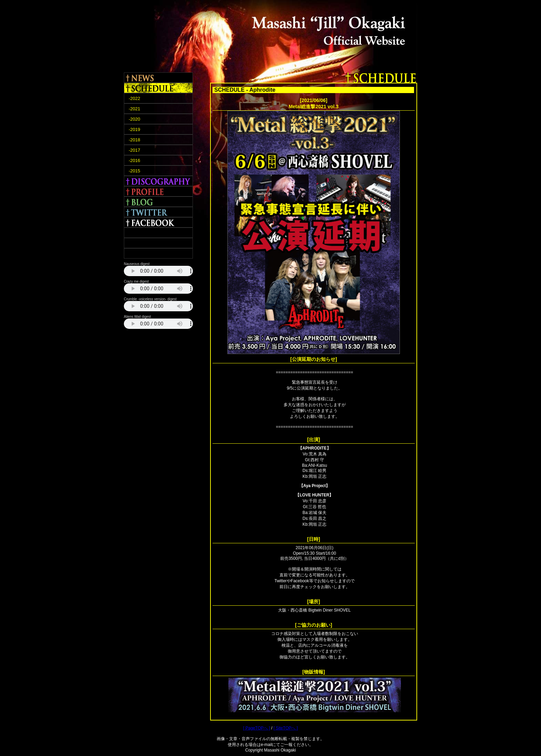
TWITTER (158, 212)
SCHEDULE (158, 88)
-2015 (134, 171)
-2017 (134, 150)
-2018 (134, 140)
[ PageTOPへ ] (257, 728)
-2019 (134, 129)
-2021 (134, 109)
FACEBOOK (158, 222)
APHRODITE (158, 243)
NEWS (158, 78)
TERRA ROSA (158, 233)
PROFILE (158, 191)
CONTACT (158, 253)
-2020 (134, 119)
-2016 (134, 160)
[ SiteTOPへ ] (286, 728)
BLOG (158, 202)
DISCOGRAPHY (158, 181)
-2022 (134, 98)
